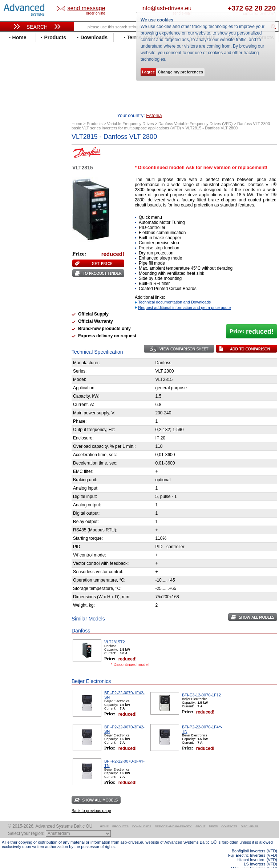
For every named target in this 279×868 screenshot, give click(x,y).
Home (104, 815)
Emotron (18, 197)
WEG (14, 322)
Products (120, 815)
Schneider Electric (29, 295)
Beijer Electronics (28, 159)
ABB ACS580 (265, 861)
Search (37, 27)
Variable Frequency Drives (35, 142)
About (201, 815)
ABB (13, 148)
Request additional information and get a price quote (184, 296)
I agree (148, 72)
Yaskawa (18, 333)
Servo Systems (22, 389)
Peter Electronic (26, 369)
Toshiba (17, 311)
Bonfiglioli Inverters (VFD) (254, 840)
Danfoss (18, 175)
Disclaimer (250, 815)
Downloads (142, 815)
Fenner (16, 208)
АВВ (13, 347)
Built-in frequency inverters (30, 523)
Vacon (15, 317)
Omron (16, 273)
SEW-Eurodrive (25, 300)
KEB (13, 246)
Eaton (15, 186)
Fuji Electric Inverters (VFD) (253, 844)
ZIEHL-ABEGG (25, 328)
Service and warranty (173, 815)
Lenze (15, 251)
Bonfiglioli (20, 164)
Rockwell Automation (32, 284)
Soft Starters (19, 342)
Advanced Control (29, 153)
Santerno (19, 290)
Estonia (82, 9)
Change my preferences (180, 72)
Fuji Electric (22, 213)
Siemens (18, 306)
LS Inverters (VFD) (260, 853)
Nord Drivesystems (30, 268)
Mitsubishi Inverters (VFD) (254, 857)
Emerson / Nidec (27, 191)
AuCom (17, 353)
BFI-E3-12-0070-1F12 (201, 684)
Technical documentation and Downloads (174, 291)
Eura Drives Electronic (34, 202)
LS (11, 257)
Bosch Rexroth (25, 170)
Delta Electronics (28, 180)
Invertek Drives (25, 235)
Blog (11, 451)
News (213, 815)
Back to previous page (91, 799)
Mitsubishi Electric (29, 262)
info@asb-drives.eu (191, 8)
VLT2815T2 (115, 631)
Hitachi (16, 224)
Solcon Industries (28, 380)
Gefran (16, 219)
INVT (14, 240)
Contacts (229, 815)
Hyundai (18, 230)
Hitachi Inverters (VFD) (257, 848)
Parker (16, 279)
